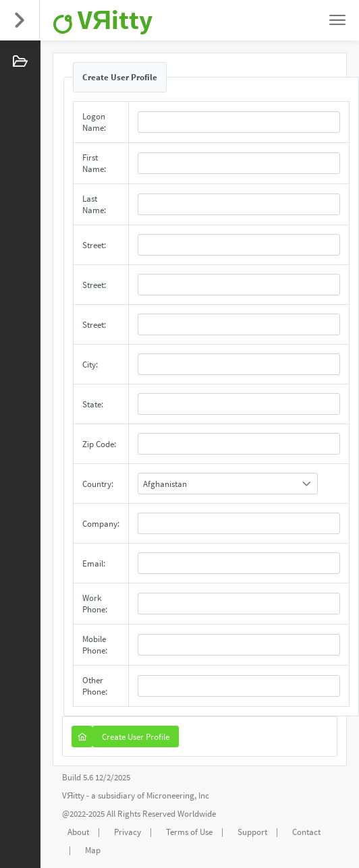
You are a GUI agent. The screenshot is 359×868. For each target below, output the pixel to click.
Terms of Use (189, 832)
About (78, 832)
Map (93, 850)
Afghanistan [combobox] (165, 484)
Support (252, 832)
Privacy (128, 832)
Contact (306, 832)
